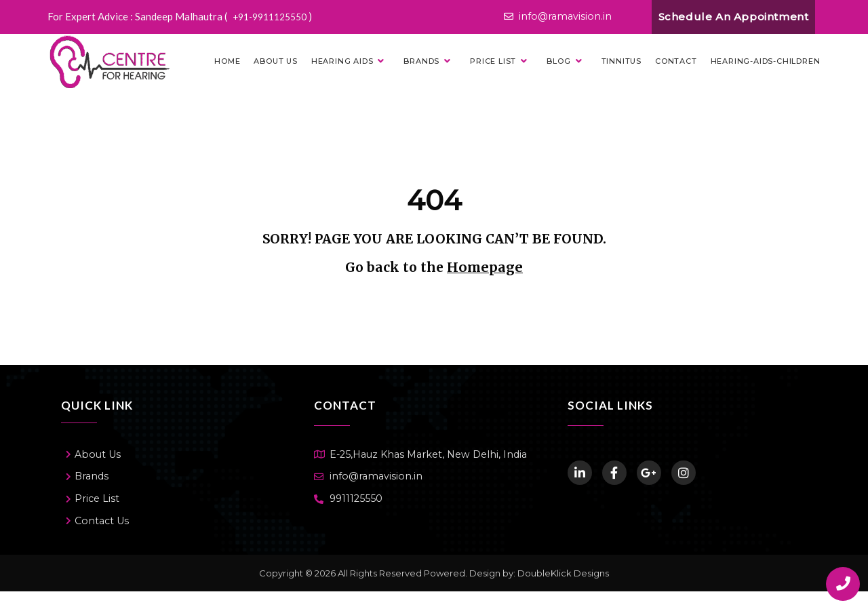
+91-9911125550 (275, 16)
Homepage (485, 269)
